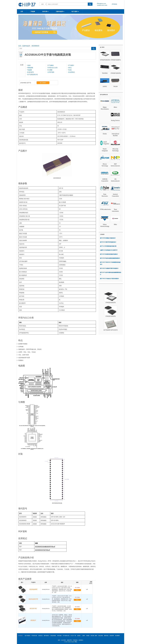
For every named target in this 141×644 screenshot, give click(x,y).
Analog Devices (115, 120)
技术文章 (45, 11)
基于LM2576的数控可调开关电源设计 (109, 268)
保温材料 (112, 636)
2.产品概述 (51, 65)
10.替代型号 (30, 72)
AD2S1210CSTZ (33, 599)
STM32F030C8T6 (105, 60)
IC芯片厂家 (73, 636)
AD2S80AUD (35, 46)
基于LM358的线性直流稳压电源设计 (109, 254)
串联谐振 (59, 636)
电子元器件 (75, 11)
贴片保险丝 (28, 636)
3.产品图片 (71, 65)
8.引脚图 (50, 70)
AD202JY (33, 620)
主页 (22, 11)
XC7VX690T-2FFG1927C (111, 330)
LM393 (105, 86)
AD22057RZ (33, 608)
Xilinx (115, 224)
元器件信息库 (60, 11)
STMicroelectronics (105, 209)
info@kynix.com (101, 3)
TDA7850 (105, 73)
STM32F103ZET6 (116, 60)
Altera (115, 107)
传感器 (88, 636)
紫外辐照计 (47, 636)
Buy (77, 590)
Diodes (105, 134)
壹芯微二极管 (94, 636)
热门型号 (64, 640)
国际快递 (106, 636)
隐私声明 (69, 640)
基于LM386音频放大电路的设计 (108, 238)
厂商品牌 (33, 11)
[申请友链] (114, 4)
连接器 (79, 636)
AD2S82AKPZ (33, 589)
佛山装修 (101, 636)
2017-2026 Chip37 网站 (71, 642)
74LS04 (115, 86)
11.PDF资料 (51, 72)
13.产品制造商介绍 (32, 74)
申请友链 (75, 640)
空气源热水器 (66, 636)
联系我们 (81, 640)
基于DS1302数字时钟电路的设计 (108, 242)
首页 (59, 640)
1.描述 (29, 65)
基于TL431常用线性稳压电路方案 (108, 246)
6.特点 (70, 68)
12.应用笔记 (71, 72)
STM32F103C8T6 (116, 73)
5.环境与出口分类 (52, 68)
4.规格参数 (30, 68)
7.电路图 (29, 70)
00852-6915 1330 (102, 5)
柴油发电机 (53, 636)
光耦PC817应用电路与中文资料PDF (109, 250)
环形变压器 (34, 636)
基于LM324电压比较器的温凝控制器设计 (110, 258)
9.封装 (70, 70)
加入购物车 (43, 83)
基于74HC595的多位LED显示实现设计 (109, 279)
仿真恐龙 (40, 636)
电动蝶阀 (117, 636)
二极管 (83, 636)
